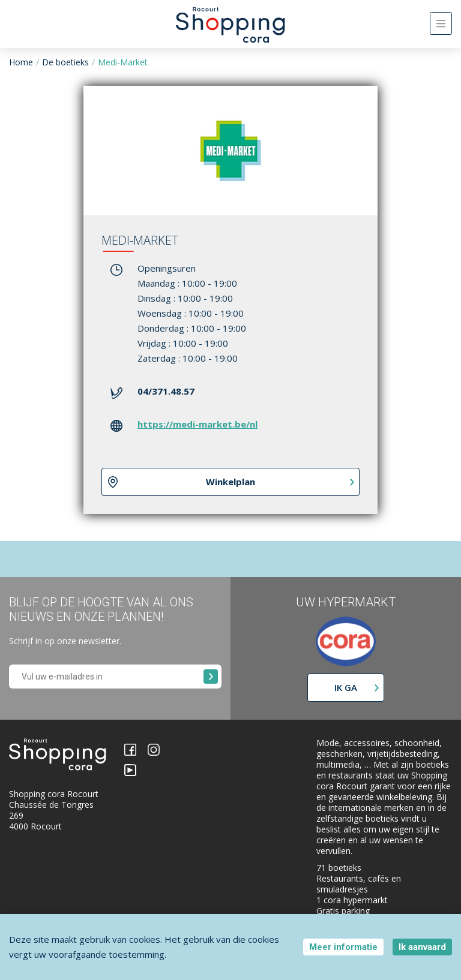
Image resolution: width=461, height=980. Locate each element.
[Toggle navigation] (441, 23)
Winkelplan (230, 482)
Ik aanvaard (422, 947)
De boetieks (65, 62)
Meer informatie (343, 947)
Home (21, 62)
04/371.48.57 (166, 391)
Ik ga (346, 687)
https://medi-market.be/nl (197, 424)
